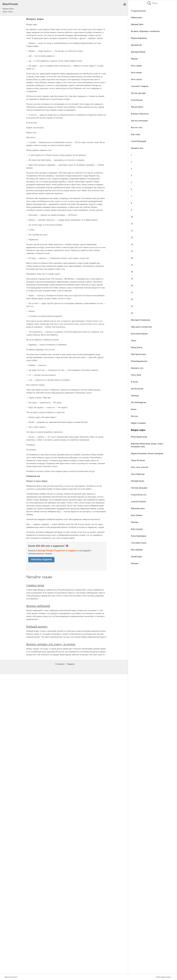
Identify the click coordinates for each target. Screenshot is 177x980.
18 (132, 272)
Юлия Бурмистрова (139, 437)
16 (132, 258)
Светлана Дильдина (139, 488)
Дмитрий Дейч (137, 24)
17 (132, 265)
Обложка (135, 563)
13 (132, 237)
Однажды (135, 395)
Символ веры (35, 585)
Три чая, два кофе (138, 93)
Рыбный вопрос (37, 626)
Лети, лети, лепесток (140, 467)
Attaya (134, 341)
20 (132, 286)
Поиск (152, 3)
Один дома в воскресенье (142, 327)
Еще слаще (136, 134)
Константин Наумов (139, 334)
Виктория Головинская (140, 320)
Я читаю (134, 382)
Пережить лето (137, 368)
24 (132, 313)
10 (132, 217)
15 (132, 251)
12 (132, 231)
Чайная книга (137, 17)
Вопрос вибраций (38, 606)
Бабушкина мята (138, 508)
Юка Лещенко (137, 550)
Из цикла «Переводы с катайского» (146, 31)
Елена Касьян (137, 100)
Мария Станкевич (138, 423)
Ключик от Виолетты (140, 114)
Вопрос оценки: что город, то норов (51, 644)
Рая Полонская (137, 389)
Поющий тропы (137, 481)
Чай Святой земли (138, 354)
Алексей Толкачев (138, 502)
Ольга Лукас (136, 375)
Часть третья (136, 79)
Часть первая (136, 66)
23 (132, 306)
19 (132, 279)
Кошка (134, 409)
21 (132, 292)
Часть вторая (136, 72)
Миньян (134, 59)
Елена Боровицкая (139, 536)
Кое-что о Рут (137, 127)
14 (132, 244)
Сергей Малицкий (138, 141)
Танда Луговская (138, 460)
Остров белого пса (139, 495)
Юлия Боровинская (139, 361)
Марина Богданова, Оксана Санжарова (147, 453)
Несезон (134, 416)
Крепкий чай (136, 45)
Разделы (70, 664)
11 (132, 224)
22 (132, 299)
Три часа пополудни (139, 121)
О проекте (60, 664)
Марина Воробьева (139, 38)
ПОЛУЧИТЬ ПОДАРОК (41, 560)
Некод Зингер (137, 347)
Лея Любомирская (139, 402)
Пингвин (135, 522)
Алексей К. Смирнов (140, 86)
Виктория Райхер (138, 52)
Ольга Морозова (138, 474)
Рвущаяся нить (137, 148)
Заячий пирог (136, 557)
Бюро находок (137, 529)
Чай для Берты (137, 107)
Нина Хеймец (137, 515)
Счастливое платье (139, 543)
